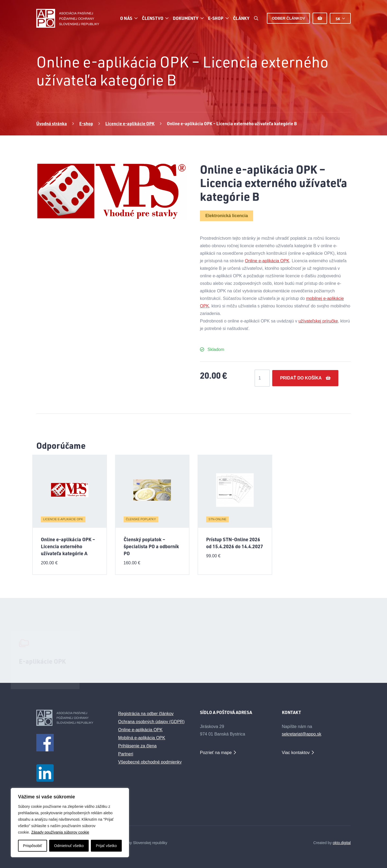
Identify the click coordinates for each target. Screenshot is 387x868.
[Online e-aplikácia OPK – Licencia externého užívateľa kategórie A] (70, 490)
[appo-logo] (68, 18)
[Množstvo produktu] (262, 378)
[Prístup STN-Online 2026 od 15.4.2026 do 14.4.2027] (235, 490)
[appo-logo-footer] (71, 718)
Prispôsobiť (33, 846)
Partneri (126, 754)
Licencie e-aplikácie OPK (130, 123)
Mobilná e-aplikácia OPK (142, 738)
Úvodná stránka (52, 123)
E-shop (86, 123)
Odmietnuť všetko (69, 846)
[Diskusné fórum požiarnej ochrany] (119, 650)
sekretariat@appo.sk (302, 734)
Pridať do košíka (301, 378)
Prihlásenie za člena (137, 746)
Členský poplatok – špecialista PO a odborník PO (151, 546)
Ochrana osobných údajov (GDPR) (151, 722)
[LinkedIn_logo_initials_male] (71, 773)
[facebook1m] (71, 743)
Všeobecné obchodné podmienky (150, 762)
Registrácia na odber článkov (146, 714)
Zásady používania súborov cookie (60, 832)
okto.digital (342, 843)
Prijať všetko (106, 846)
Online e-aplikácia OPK (267, 261)
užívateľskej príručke (318, 321)
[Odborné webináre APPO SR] (193, 658)
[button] (135, 18)
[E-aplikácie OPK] (45, 645)
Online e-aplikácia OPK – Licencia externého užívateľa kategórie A (68, 546)
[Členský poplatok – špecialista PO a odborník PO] (152, 490)
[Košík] (320, 18)
